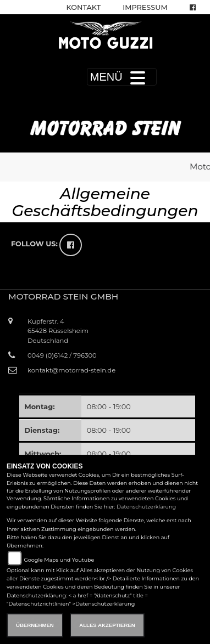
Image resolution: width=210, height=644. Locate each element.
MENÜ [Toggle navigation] (122, 77)
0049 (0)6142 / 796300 (62, 355)
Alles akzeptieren (107, 625)
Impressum (145, 7)
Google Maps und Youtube (59, 560)
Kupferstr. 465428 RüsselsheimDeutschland (58, 331)
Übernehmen (35, 625)
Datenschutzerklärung (146, 507)
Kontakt (84, 7)
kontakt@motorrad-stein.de (71, 370)
